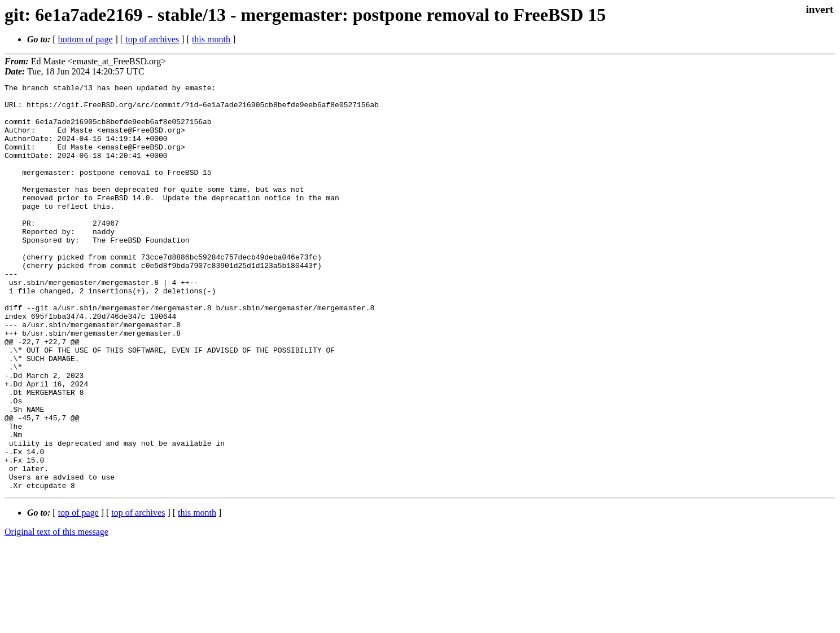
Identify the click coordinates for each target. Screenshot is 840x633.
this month (211, 39)
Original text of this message (56, 613)
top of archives (152, 39)
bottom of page (86, 39)
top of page (78, 594)
